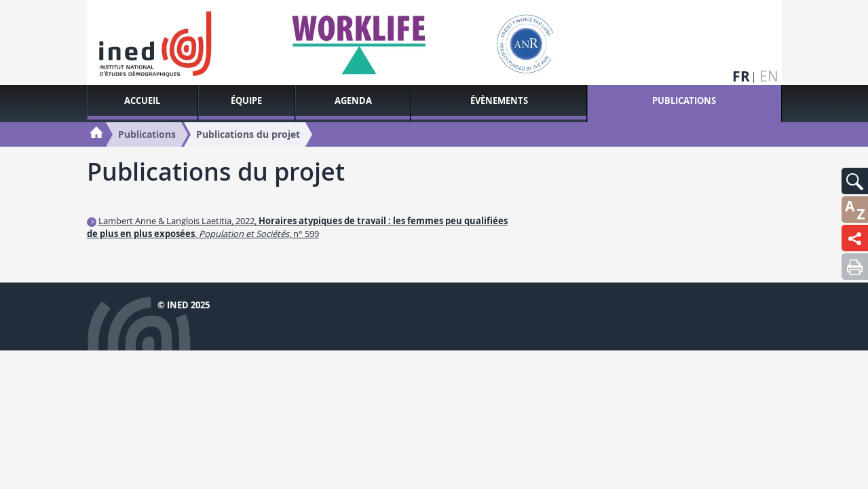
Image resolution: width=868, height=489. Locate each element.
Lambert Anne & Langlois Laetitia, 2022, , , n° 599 (297, 227)
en (769, 76)
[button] (855, 181)
